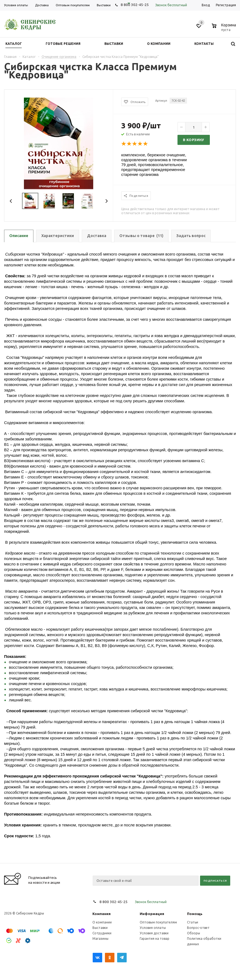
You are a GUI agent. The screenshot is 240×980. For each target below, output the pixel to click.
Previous (11, 201)
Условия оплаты (153, 928)
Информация (152, 914)
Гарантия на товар (155, 939)
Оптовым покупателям (158, 922)
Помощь (195, 914)
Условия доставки (154, 933)
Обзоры (194, 933)
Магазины (100, 939)
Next (106, 201)
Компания (102, 914)
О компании (102, 922)
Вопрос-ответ (198, 928)
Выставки (100, 928)
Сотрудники (102, 933)
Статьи (193, 922)
